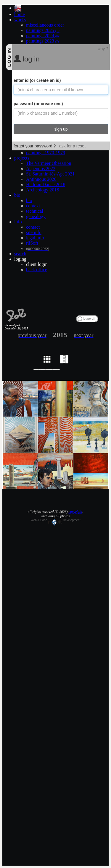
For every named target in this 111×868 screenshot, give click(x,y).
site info (34, 232)
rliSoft (32, 243)
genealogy (36, 216)
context (33, 206)
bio (17, 195)
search (20, 254)
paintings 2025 (43, 30)
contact (33, 227)
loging (20, 259)
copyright (75, 512)
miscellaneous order (45, 25)
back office (37, 270)
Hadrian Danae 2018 (46, 185)
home (20, 14)
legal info (35, 238)
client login (37, 264)
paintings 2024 (42, 36)
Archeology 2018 (43, 190)
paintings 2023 (42, 41)
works (20, 20)
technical (35, 211)
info (18, 222)
